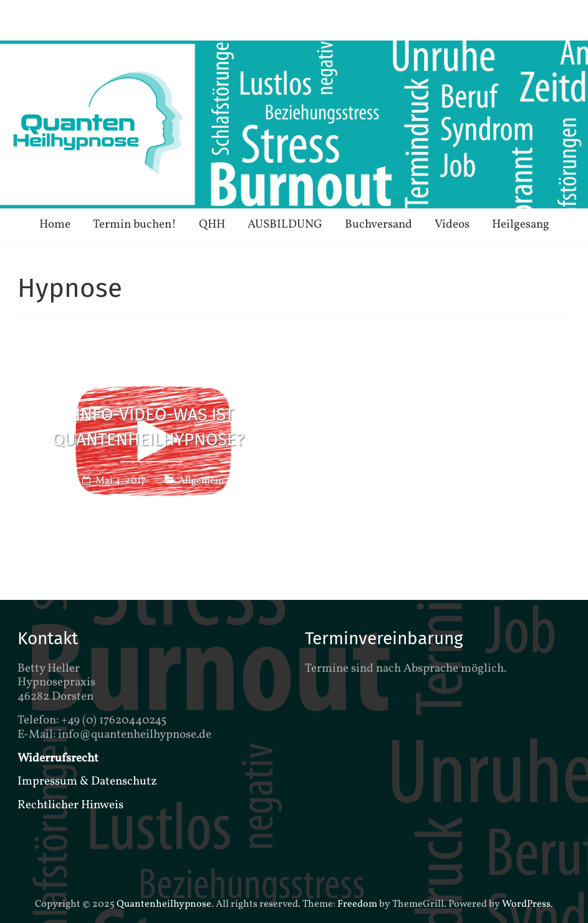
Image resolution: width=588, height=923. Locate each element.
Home (55, 225)
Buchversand (378, 225)
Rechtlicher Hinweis (70, 805)
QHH (212, 225)
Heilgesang (521, 225)
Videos (452, 225)
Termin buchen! (135, 225)
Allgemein (201, 481)
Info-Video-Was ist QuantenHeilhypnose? (148, 427)
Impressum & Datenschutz (87, 781)
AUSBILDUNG (285, 225)
